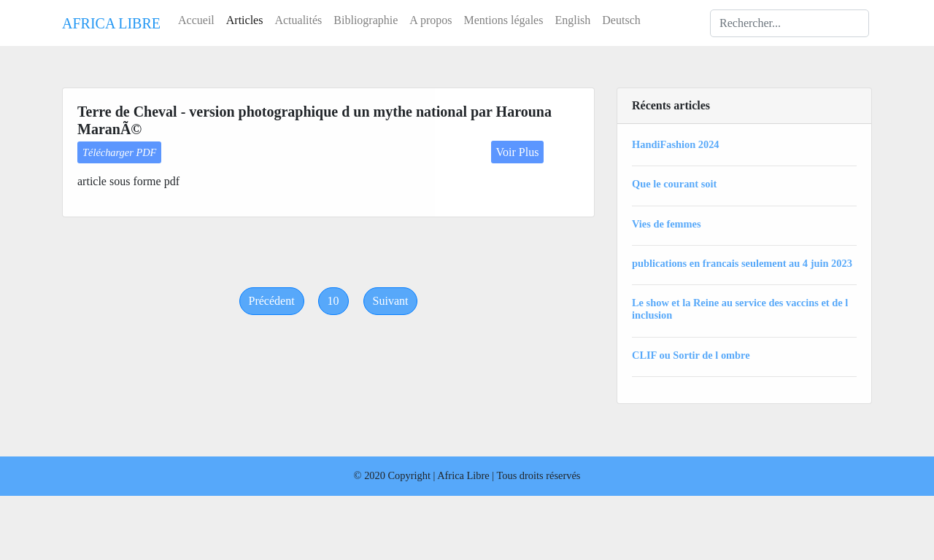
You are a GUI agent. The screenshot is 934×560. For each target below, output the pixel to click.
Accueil (196, 20)
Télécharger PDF (119, 152)
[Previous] (272, 301)
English (572, 20)
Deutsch (621, 20)
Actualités (298, 20)
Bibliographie (366, 20)
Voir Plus (518, 152)
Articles (245, 20)
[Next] (391, 301)
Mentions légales (504, 20)
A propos (431, 20)
